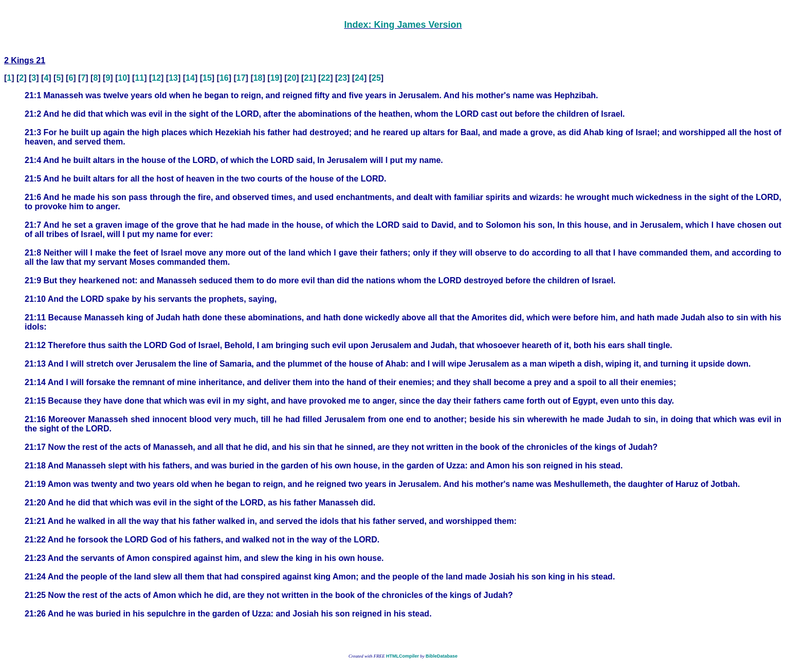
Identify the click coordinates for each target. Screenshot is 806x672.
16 (224, 78)
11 (139, 78)
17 (241, 78)
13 (173, 78)
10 (122, 78)
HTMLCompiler (402, 656)
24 (359, 78)
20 (292, 78)
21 (308, 78)
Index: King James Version (403, 25)
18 (258, 78)
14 (190, 78)
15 (207, 78)
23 (342, 78)
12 (156, 78)
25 (376, 78)
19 (275, 78)
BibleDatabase (442, 656)
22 (325, 78)
